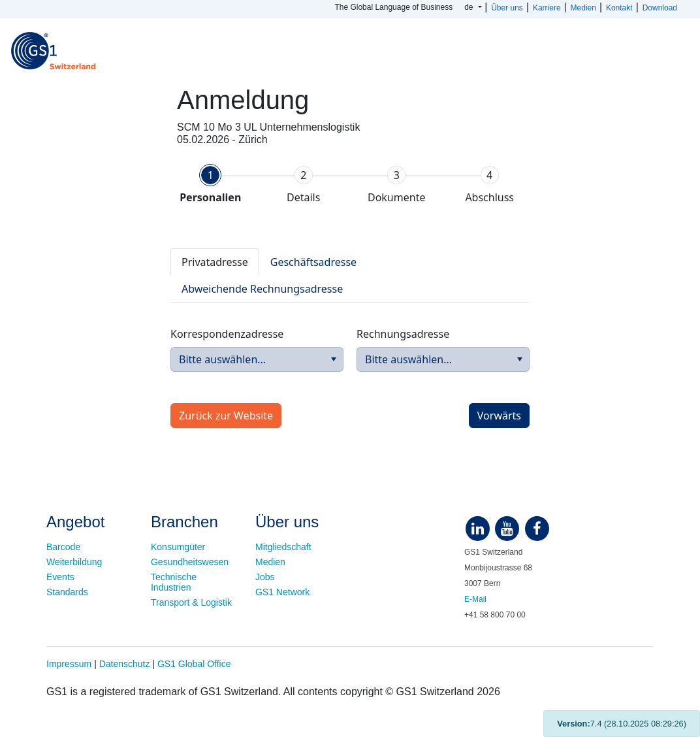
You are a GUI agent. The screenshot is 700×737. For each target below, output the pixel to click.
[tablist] (350, 275)
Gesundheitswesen (190, 562)
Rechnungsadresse (403, 334)
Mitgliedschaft (283, 547)
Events (60, 577)
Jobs (265, 577)
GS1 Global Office (194, 664)
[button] (333, 359)
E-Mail (475, 599)
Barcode (63, 547)
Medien (270, 562)
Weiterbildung (74, 562)
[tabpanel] (350, 330)
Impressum (69, 664)
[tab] (210, 185)
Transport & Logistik (191, 602)
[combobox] (257, 359)
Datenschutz (125, 664)
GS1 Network (282, 592)
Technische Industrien (174, 582)
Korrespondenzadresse (227, 334)
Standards (67, 592)
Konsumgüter (178, 547)
